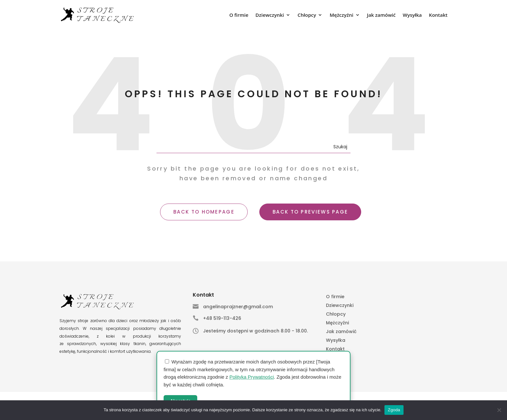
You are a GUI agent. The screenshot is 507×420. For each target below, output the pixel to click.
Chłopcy (307, 15)
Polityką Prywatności (252, 377)
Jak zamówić (381, 15)
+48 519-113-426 (222, 318)
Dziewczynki (270, 15)
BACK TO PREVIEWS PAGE (310, 212)
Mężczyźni (341, 15)
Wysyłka (412, 15)
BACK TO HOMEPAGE (204, 212)
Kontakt (438, 15)
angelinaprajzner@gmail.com (238, 307)
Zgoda (394, 410)
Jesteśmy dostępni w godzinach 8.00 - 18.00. (255, 331)
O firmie (239, 15)
